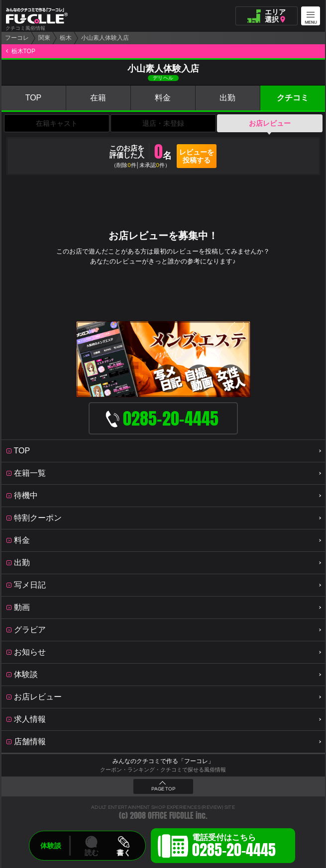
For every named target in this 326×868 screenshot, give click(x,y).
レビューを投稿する (197, 156)
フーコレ (17, 38)
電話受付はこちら (234, 847)
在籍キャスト (57, 123)
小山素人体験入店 (105, 38)
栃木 (66, 38)
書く (123, 853)
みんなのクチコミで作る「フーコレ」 (163, 761)
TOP (34, 98)
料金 (163, 98)
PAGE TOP (163, 789)
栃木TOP (23, 51)
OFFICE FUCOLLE (171, 816)
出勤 (227, 98)
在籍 (98, 98)
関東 (44, 38)
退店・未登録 (163, 123)
